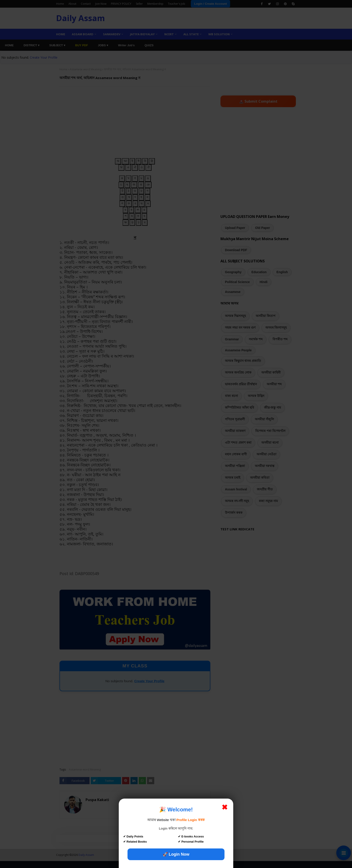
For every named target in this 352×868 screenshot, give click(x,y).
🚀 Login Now (176, 854)
